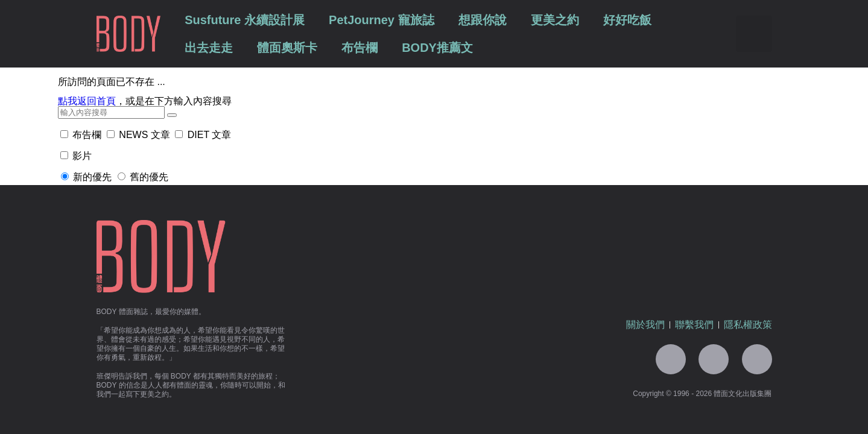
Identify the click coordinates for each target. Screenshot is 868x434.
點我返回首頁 (87, 101)
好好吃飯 (627, 20)
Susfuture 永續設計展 (245, 20)
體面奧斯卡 (287, 48)
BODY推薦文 (437, 48)
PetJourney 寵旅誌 (381, 20)
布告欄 (360, 48)
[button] (754, 34)
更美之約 (555, 20)
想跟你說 (483, 20)
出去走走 (209, 48)
